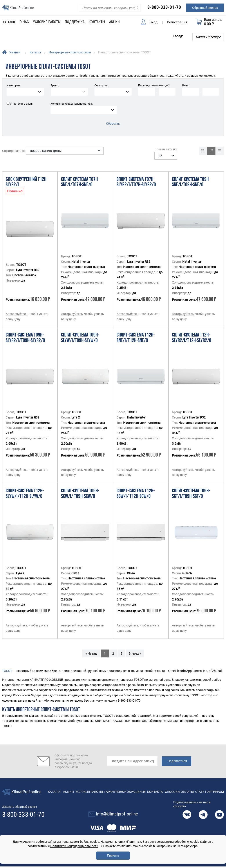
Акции (114, 22)
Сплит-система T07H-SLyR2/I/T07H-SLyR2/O (136, 176)
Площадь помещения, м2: (154, 85)
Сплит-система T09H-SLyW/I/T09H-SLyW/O (80, 332)
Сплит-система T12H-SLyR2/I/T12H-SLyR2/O (192, 332)
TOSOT (7, 665)
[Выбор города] (208, 37)
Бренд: (55, 85)
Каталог (36, 52)
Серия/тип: (101, 85)
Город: (178, 36)
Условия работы (47, 22)
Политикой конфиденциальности (74, 846)
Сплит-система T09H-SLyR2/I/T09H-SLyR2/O (25, 332)
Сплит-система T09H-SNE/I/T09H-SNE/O (191, 176)
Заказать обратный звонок (20, 801)
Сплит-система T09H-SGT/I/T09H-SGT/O (191, 488)
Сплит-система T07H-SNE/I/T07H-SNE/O (80, 176)
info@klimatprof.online (117, 808)
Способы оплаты (179, 786)
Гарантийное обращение (125, 786)
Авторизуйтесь (17, 308)
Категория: (14, 85)
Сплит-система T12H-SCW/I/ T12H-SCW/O (136, 488)
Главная (14, 52)
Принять (113, 855)
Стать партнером (210, 786)
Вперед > (135, 647)
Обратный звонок (205, 8)
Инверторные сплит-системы (70, 52)
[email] (132, 755)
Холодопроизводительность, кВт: (72, 104)
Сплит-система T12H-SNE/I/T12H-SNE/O (136, 332)
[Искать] (136, 8)
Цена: (186, 85)
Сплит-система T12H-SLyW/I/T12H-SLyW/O (25, 488)
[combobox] (25, 92)
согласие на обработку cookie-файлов (184, 842)
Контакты (97, 22)
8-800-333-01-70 (164, 7)
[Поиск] (110, 8)
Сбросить (113, 123)
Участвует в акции (22, 104)
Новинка (15, 185)
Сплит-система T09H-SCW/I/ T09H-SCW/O (80, 488)
